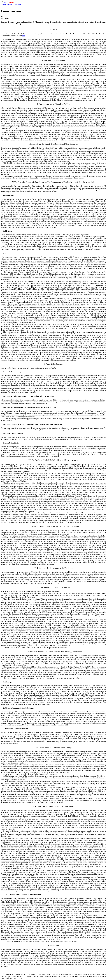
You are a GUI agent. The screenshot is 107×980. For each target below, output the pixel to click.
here (24, 36)
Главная (4, 4)
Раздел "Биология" (15, 4)
